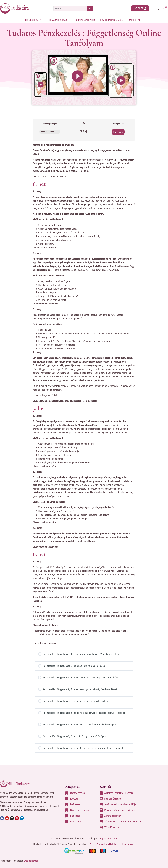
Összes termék (35, 20)
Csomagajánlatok (85, 20)
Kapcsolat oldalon (109, 839)
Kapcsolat (136, 20)
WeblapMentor (31, 861)
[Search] (90, 8)
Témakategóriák (59, 20)
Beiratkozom (118, 132)
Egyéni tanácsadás (112, 20)
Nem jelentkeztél (50, 132)
